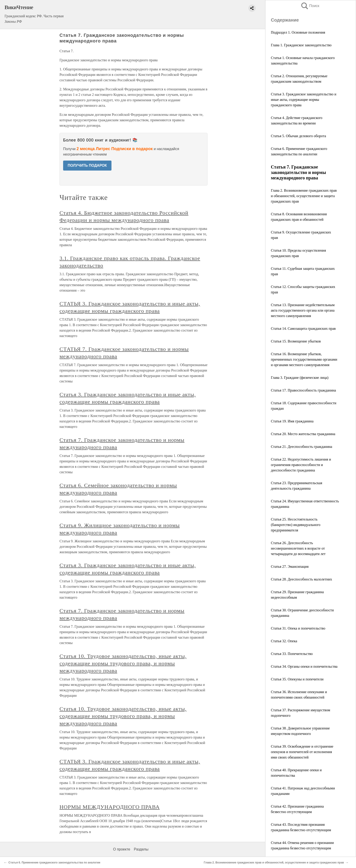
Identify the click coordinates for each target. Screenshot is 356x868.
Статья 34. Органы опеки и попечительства (304, 666)
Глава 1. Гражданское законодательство (301, 45)
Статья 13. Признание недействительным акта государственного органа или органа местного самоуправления (303, 310)
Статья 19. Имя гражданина (292, 421)
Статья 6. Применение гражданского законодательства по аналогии (54, 863)
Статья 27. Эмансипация (290, 567)
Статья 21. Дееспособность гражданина (302, 447)
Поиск (310, 6)
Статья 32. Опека (284, 641)
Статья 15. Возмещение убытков (296, 341)
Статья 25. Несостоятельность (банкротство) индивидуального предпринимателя (296, 525)
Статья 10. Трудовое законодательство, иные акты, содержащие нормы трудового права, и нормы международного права (123, 663)
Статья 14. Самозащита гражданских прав (303, 329)
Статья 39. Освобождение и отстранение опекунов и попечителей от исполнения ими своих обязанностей (302, 752)
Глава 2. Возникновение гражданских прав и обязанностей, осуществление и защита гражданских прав (304, 196)
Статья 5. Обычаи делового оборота (298, 136)
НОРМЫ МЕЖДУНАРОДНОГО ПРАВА (110, 807)
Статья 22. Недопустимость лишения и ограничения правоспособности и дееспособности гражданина (301, 465)
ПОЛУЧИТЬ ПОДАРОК (87, 165)
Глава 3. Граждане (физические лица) (300, 378)
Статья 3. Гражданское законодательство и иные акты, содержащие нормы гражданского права (304, 100)
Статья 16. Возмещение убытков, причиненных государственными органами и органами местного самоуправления (304, 359)
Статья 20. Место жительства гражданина (303, 434)
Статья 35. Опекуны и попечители (297, 679)
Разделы (141, 849)
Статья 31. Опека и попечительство (298, 628)
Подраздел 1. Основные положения (298, 32)
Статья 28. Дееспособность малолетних (302, 579)
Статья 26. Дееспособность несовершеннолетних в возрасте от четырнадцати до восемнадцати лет (298, 548)
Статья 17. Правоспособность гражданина (303, 390)
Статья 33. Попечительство (292, 654)
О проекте (122, 849)
